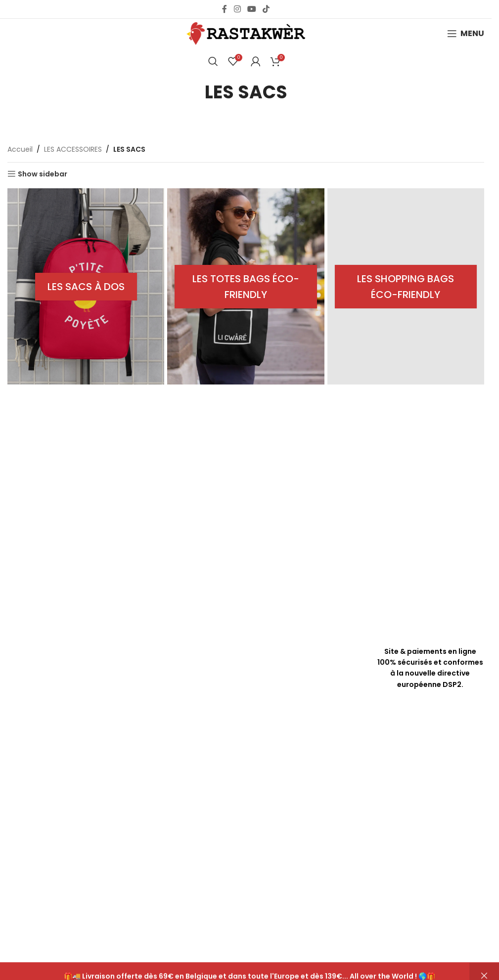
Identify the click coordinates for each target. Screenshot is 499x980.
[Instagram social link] (237, 9)
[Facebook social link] (225, 9)
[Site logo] (246, 33)
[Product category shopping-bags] (406, 286)
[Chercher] (213, 61)
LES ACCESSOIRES (73, 149)
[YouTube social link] (251, 9)
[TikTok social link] (266, 9)
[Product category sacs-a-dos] (86, 286)
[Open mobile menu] (466, 34)
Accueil (20, 149)
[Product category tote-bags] (246, 286)
